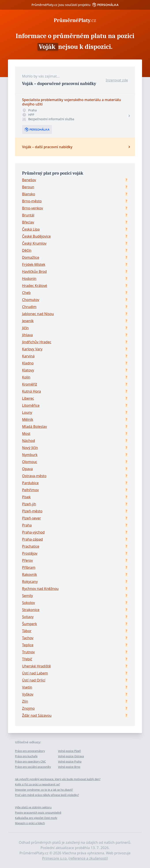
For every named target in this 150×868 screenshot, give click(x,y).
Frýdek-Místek (34, 264)
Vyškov (28, 694)
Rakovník (30, 574)
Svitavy (28, 617)
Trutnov (28, 652)
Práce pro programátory (30, 751)
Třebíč (27, 659)
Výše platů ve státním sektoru (33, 807)
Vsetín (27, 687)
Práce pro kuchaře (26, 756)
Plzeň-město (32, 511)
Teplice (28, 645)
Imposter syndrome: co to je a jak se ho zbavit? (44, 790)
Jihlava (27, 335)
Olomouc (30, 462)
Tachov (28, 638)
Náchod (28, 441)
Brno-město (32, 201)
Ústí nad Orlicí (34, 680)
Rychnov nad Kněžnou (40, 589)
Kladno (28, 363)
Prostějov (30, 553)
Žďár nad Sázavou (37, 715)
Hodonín (29, 279)
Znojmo (28, 708)
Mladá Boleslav (35, 427)
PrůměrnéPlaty (75, 20)
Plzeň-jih (29, 504)
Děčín (27, 250)
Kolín (26, 377)
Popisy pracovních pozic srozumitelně (38, 813)
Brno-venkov (33, 208)
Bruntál (28, 215)
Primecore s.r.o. (55, 858)
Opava (27, 469)
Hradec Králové (35, 286)
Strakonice (31, 610)
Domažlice (31, 257)
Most (26, 434)
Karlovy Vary (32, 349)
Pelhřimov (30, 490)
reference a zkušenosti (88, 858)
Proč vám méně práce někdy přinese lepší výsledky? (47, 795)
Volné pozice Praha (70, 762)
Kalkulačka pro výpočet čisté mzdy (36, 818)
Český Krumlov (34, 243)
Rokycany (30, 582)
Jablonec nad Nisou (38, 314)
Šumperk (30, 624)
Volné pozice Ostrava (71, 756)
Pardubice (30, 483)
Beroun (28, 187)
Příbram (29, 567)
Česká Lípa (31, 229)
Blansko (29, 194)
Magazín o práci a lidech (30, 823)
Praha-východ (33, 532)
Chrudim (29, 307)
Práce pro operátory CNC (30, 762)
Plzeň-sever (32, 518)
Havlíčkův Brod (34, 271)
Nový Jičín (30, 448)
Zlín (25, 701)
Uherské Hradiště (36, 666)
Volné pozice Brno (69, 767)
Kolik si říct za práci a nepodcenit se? (37, 784)
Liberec (28, 398)
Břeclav (28, 222)
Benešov (29, 180)
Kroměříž (30, 384)
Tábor (27, 631)
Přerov (27, 560)
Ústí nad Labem (35, 673)
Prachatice (31, 546)
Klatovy (28, 370)
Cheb (26, 293)
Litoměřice (31, 405)
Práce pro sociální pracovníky (33, 767)
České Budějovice (36, 236)
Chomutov (31, 300)
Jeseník (28, 321)
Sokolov (28, 603)
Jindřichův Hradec (37, 342)
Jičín (25, 328)
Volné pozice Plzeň (69, 751)
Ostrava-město (34, 476)
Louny (27, 412)
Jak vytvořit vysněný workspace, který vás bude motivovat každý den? (58, 779)
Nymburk (30, 455)
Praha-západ (32, 539)
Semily (27, 596)
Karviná (28, 356)
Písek (26, 497)
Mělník (28, 419)
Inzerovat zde (117, 80)
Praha (27, 525)
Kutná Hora (31, 391)
